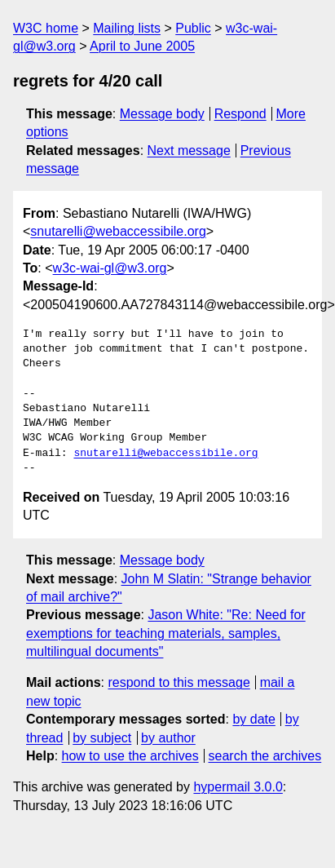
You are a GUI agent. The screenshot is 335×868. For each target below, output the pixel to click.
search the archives (265, 756)
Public (193, 28)
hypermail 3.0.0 (238, 787)
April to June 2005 (142, 46)
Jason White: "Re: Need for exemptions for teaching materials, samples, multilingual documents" (166, 633)
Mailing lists (127, 28)
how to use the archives (130, 756)
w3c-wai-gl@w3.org (110, 268)
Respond (240, 114)
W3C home (46, 28)
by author (168, 738)
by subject (102, 738)
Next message (189, 151)
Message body (162, 114)
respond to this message (179, 682)
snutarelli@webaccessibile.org (118, 231)
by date (253, 719)
